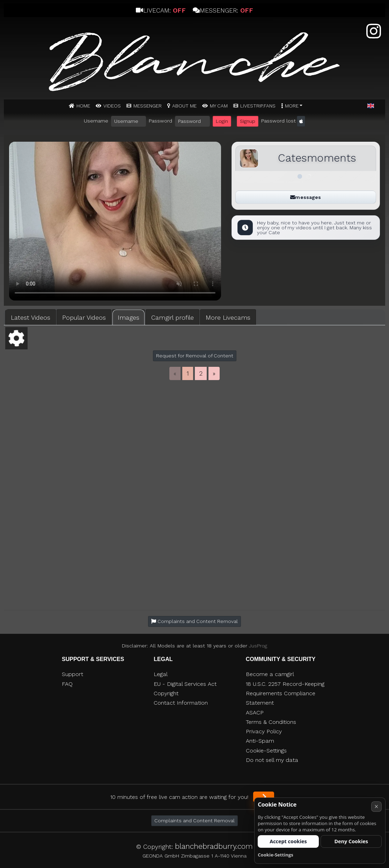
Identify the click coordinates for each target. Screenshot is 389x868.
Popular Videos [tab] (84, 317)
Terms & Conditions (271, 722)
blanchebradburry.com (214, 846)
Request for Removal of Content (195, 356)
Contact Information (181, 703)
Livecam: (161, 10)
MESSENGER (148, 106)
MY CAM (219, 106)
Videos (112, 106)
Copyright (166, 693)
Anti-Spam (260, 741)
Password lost (278, 121)
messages (306, 197)
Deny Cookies (351, 841)
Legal (161, 674)
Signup (248, 121)
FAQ (67, 684)
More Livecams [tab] (228, 317)
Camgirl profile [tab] (173, 317)
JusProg (258, 646)
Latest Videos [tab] (31, 317)
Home (83, 106)
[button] (371, 106)
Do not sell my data (272, 760)
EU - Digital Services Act (185, 684)
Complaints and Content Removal (194, 821)
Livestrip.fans (258, 106)
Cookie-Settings (266, 751)
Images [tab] (129, 317)
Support (72, 674)
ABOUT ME (184, 106)
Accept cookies (288, 841)
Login (222, 121)
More (292, 106)
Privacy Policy (264, 731)
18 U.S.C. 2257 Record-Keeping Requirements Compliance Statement (285, 693)
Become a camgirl (270, 674)
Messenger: (223, 10)
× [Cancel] (376, 806)
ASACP (255, 713)
